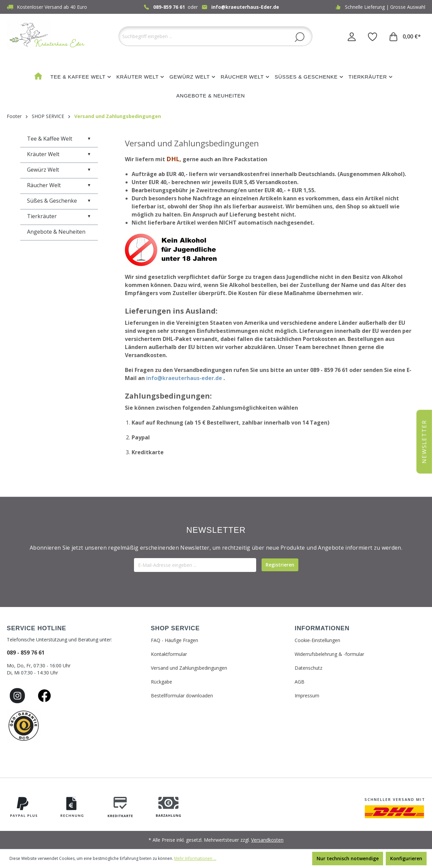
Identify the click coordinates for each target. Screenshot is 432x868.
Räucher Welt (59, 185)
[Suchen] (300, 37)
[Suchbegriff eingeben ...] (215, 36)
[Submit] (280, 565)
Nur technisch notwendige (348, 858)
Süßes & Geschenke (59, 201)
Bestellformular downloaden (182, 696)
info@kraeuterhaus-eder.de (184, 378)
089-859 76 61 (169, 7)
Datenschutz (308, 668)
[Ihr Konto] (352, 36)
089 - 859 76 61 (26, 653)
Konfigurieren (406, 858)
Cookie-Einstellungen (317, 640)
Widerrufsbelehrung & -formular (329, 654)
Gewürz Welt (59, 170)
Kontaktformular (169, 654)
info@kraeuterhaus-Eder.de (245, 7)
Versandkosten (267, 840)
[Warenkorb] (405, 36)
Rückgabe (161, 682)
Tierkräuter (59, 216)
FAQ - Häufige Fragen (174, 640)
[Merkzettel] (373, 36)
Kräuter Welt (59, 154)
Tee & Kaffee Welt (59, 139)
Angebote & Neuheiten (56, 232)
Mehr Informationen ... (195, 858)
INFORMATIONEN (322, 628)
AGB (300, 682)
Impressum (307, 696)
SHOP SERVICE (175, 628)
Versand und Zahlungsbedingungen (189, 668)
